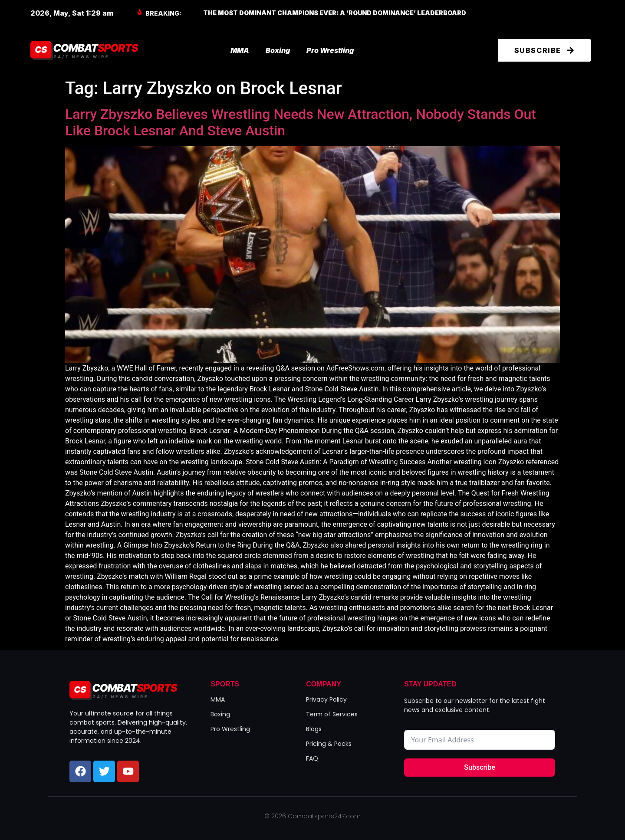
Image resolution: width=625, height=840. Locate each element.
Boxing (278, 50)
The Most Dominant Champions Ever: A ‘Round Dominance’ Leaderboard (335, 13)
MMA (240, 50)
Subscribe (479, 767)
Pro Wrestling (330, 50)
